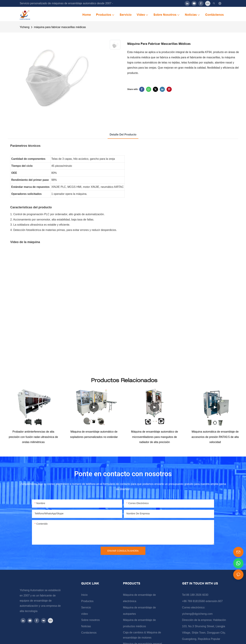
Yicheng (25, 27)
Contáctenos (89, 633)
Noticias (86, 626)
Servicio (86, 607)
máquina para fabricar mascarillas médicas (60, 27)
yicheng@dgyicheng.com (197, 614)
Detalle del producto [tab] (123, 135)
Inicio (84, 595)
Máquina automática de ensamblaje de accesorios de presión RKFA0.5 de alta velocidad (215, 437)
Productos (87, 601)
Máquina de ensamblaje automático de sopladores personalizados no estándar (94, 434)
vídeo (84, 614)
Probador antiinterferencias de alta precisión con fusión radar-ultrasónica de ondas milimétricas (33, 437)
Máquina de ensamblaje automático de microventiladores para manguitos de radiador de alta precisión (155, 437)
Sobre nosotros (90, 620)
